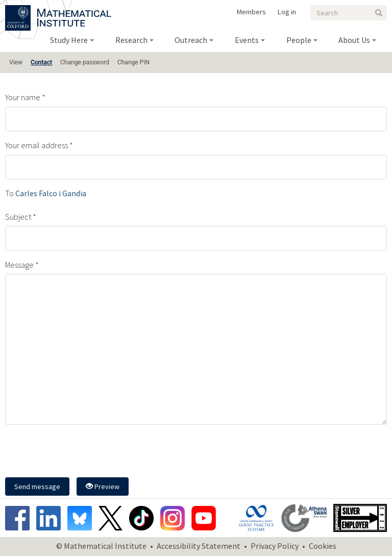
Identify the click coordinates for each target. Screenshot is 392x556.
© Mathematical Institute (101, 546)
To (9, 193)
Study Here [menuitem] (69, 40)
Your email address (36, 145)
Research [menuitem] (131, 40)
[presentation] (83, 452)
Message (19, 265)
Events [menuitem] (247, 40)
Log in (287, 12)
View (16, 62)
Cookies (323, 546)
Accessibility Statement (199, 546)
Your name (23, 97)
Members (251, 12)
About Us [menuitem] (354, 40)
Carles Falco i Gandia (51, 193)
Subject (18, 217)
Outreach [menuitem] (191, 40)
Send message (37, 486)
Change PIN (133, 62)
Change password (85, 62)
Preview (103, 486)
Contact (41, 62)
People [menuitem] (299, 40)
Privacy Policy (275, 546)
